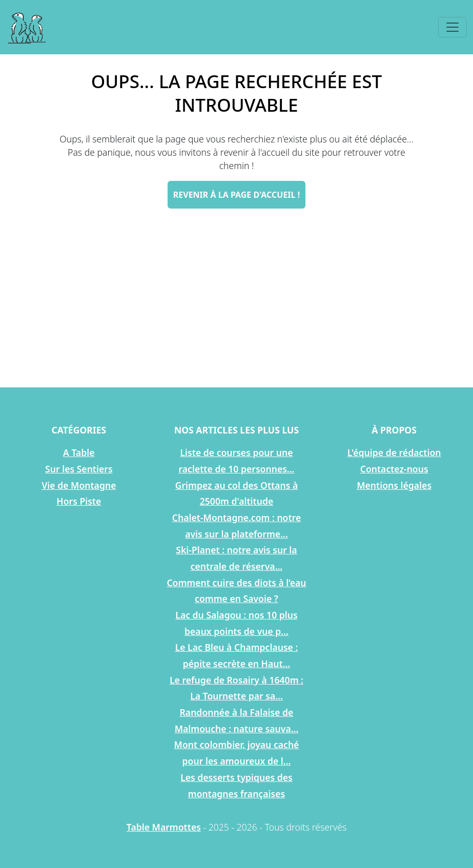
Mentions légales (394, 485)
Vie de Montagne (79, 485)
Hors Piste (79, 501)
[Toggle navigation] (453, 27)
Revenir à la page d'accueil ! (236, 195)
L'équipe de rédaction (394, 452)
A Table (79, 452)
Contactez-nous (394, 469)
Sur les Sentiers (79, 469)
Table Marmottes (164, 827)
